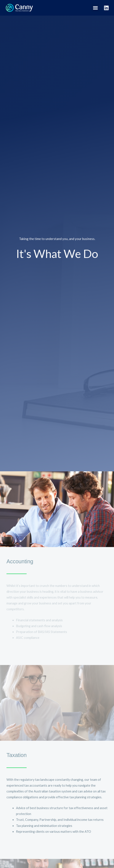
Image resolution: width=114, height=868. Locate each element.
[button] (95, 8)
